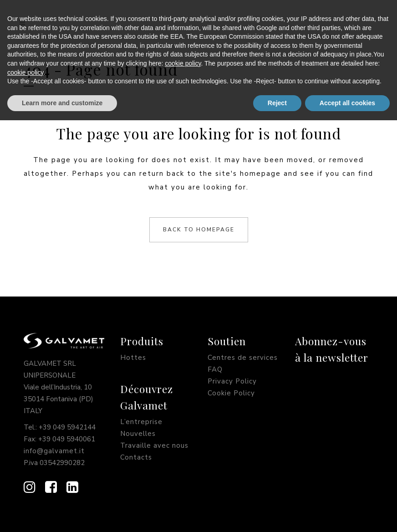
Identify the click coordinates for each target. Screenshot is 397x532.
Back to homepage (199, 230)
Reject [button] (277, 514)
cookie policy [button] (183, 475)
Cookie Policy (231, 393)
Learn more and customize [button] (62, 514)
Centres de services (243, 358)
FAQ (215, 369)
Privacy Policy (232, 381)
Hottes (133, 358)
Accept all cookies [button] (347, 514)
